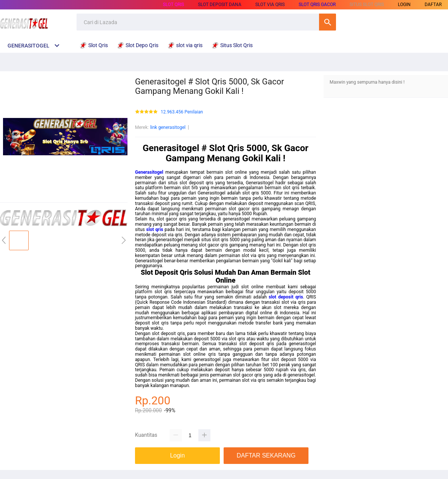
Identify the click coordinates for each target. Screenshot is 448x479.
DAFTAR (433, 5)
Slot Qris (173, 5)
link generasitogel (168, 127)
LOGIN (404, 5)
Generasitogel (149, 172)
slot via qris (270, 5)
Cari (328, 22)
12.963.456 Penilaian (182, 112)
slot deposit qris (286, 297)
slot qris (155, 230)
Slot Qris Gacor (317, 5)
